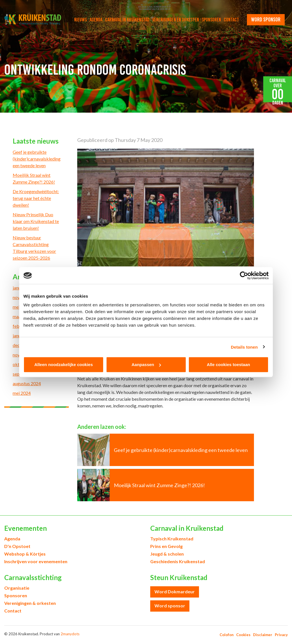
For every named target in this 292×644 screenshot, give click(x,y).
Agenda (96, 20)
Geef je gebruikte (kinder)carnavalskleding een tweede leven (37, 159)
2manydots (70, 634)
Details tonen (244, 347)
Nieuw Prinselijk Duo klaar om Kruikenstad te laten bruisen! (36, 221)
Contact (231, 20)
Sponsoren (211, 20)
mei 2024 (22, 393)
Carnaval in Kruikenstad (127, 20)
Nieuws (80, 20)
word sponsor (266, 19)
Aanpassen (146, 365)
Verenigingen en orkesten (176, 20)
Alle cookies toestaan (228, 365)
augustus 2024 (27, 383)
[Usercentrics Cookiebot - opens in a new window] (244, 275)
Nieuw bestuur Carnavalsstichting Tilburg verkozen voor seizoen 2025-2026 (34, 248)
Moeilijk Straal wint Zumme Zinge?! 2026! (34, 178)
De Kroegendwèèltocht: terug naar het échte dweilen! (36, 198)
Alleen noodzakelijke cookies (64, 365)
